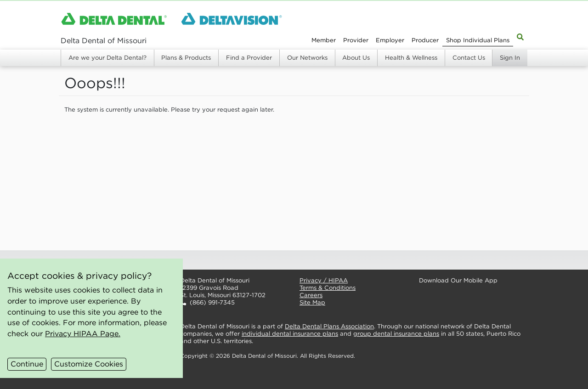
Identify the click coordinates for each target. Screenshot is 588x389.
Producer (425, 40)
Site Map (312, 302)
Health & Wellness (411, 58)
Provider (356, 40)
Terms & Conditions (328, 288)
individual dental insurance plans (290, 334)
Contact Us (469, 58)
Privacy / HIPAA (324, 280)
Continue (27, 364)
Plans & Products (186, 58)
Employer (390, 40)
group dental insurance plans (396, 334)
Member (324, 40)
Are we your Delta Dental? (107, 58)
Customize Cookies (89, 364)
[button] (232, 260)
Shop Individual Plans (478, 40)
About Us (356, 58)
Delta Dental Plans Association (329, 326)
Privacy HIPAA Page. (83, 333)
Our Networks (307, 58)
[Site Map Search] (520, 37)
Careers (311, 295)
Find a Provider (249, 58)
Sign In (510, 58)
